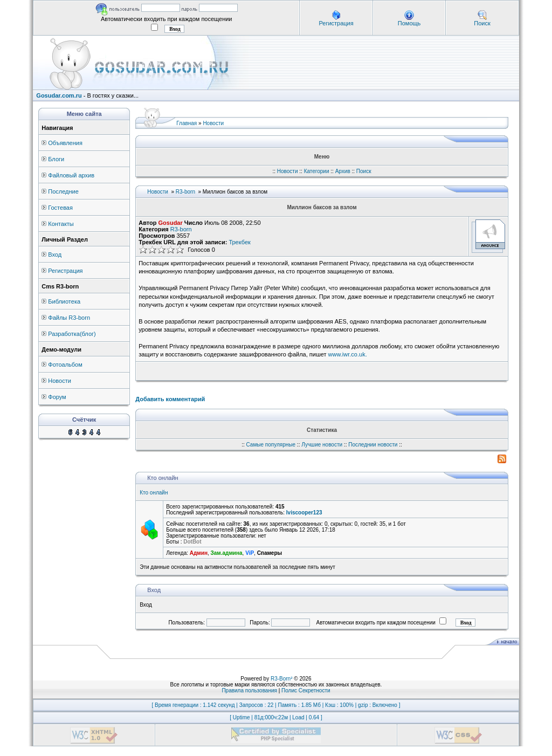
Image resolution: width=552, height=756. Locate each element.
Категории (317, 171)
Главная (187, 123)
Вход (55, 255)
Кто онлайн (154, 493)
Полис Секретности (306, 690)
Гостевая (60, 208)
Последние (63, 191)
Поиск (482, 23)
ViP (250, 553)
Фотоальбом (65, 365)
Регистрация (336, 23)
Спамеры (270, 553)
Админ (199, 553)
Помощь (409, 23)
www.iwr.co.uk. (348, 354)
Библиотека (64, 301)
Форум (57, 397)
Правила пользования (249, 690)
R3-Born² (282, 679)
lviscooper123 (304, 513)
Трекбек (240, 242)
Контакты (61, 224)
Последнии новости (373, 445)
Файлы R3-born (69, 318)
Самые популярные (271, 445)
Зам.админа (227, 553)
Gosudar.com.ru (59, 95)
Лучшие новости (322, 445)
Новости (60, 381)
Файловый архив (71, 175)
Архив (343, 171)
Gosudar (171, 223)
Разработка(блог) (72, 334)
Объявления (65, 143)
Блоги (56, 159)
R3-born (185, 192)
